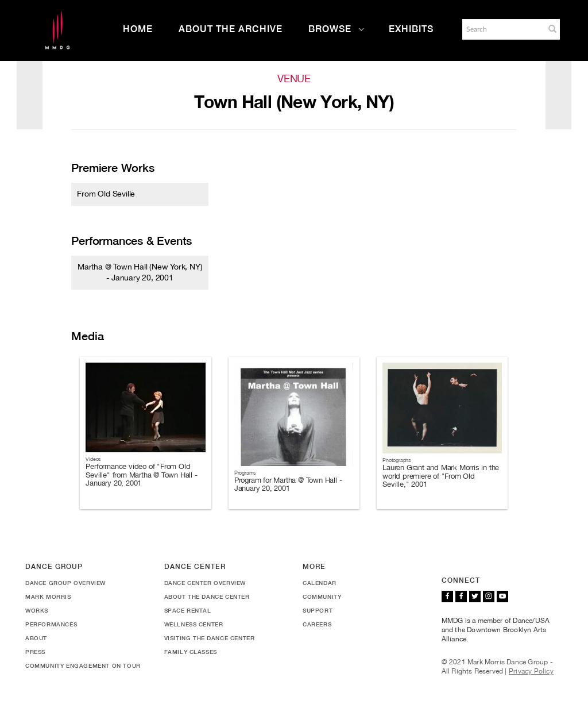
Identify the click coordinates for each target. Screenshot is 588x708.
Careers (317, 624)
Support (318, 610)
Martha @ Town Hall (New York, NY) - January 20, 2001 (140, 272)
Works (37, 610)
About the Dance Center (207, 597)
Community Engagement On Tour (83, 665)
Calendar (320, 583)
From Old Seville (106, 194)
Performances (51, 624)
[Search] (502, 29)
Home (138, 29)
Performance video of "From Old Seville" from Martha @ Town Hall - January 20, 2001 (141, 475)
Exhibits (411, 29)
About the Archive (231, 29)
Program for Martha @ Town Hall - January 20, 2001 (288, 484)
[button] (552, 29)
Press (35, 652)
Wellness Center (194, 624)
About (36, 638)
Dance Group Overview (65, 583)
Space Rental (188, 610)
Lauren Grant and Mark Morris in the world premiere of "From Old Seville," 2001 (441, 476)
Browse (336, 29)
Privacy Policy (531, 671)
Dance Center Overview (205, 583)
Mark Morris (48, 597)
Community (322, 597)
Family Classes (191, 652)
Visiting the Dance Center (210, 638)
